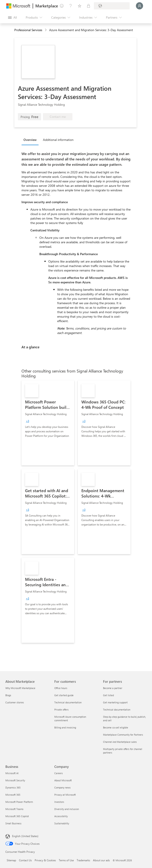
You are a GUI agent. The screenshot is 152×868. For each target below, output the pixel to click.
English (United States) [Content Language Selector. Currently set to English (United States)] (25, 836)
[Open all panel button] (12, 17)
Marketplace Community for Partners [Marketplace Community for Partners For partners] (123, 735)
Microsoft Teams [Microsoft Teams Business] (14, 809)
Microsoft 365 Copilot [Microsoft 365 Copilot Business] (17, 816)
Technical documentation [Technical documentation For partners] (117, 710)
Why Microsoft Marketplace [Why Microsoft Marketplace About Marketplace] (20, 688)
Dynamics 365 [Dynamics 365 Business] (13, 787)
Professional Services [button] (28, 30)
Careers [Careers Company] (59, 773)
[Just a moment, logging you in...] (139, 6)
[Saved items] (80, 6)
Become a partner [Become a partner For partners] (113, 688)
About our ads (101, 860)
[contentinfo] (46, 30)
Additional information (58, 140)
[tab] (31, 140)
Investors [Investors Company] (59, 802)
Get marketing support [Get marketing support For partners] (115, 702)
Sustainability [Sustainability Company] (62, 823)
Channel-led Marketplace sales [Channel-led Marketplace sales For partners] (120, 742)
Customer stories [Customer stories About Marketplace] (15, 702)
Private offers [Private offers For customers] (61, 710)
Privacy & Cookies (45, 860)
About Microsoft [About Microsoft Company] (63, 780)
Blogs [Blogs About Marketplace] (8, 695)
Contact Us (25, 860)
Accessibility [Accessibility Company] (61, 816)
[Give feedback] (62, 6)
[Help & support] (71, 6)
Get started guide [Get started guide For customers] (64, 695)
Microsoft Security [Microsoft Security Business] (15, 780)
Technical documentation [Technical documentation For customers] (68, 702)
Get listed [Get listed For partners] (108, 695)
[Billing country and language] (112, 6)
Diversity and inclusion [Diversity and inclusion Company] (67, 809)
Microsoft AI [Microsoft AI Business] (12, 773)
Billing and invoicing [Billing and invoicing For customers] (65, 727)
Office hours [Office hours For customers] (61, 688)
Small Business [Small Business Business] (13, 823)
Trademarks (83, 860)
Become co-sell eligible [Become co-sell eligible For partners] (116, 727)
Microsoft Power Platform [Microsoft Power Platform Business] (19, 802)
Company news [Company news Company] (62, 787)
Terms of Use (66, 860)
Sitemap (11, 860)
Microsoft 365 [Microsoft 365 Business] (13, 795)
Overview (30, 140)
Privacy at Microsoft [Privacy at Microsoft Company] (65, 795)
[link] (48, 423)
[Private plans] (89, 6)
